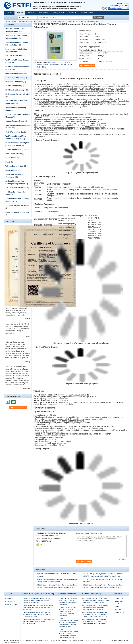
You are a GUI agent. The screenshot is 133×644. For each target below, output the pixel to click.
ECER (17, 642)
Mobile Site (120, 613)
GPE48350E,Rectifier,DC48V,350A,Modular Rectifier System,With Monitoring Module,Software (38, 621)
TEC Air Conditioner (13, 86)
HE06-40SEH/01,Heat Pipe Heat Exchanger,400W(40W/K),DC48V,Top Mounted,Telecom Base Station (97, 621)
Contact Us (73, 13)
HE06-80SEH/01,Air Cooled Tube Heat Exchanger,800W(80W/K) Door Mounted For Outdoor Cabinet (96, 600)
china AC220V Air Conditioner (26, 640)
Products (20, 13)
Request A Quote (117, 6)
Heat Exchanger (12, 170)
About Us (31, 13)
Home (10, 13)
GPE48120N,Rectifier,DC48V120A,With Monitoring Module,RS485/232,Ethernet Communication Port (37, 614)
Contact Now (88, 66)
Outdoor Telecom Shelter (15, 121)
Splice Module (11, 158)
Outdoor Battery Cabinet (15, 74)
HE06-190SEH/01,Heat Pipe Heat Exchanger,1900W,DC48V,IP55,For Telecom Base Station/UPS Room (96, 614)
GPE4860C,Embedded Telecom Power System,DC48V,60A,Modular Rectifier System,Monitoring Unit (37, 600)
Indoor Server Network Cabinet (17, 212)
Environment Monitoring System (18, 94)
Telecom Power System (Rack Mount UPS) (38, 594)
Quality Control (58, 13)
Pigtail (8, 162)
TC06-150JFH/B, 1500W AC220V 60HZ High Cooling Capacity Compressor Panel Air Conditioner (67, 611)
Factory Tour (44, 13)
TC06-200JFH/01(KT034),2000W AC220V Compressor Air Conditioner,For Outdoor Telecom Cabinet (68, 622)
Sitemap (118, 610)
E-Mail (117, 606)
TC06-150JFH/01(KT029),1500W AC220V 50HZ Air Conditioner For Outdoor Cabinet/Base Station (68, 633)
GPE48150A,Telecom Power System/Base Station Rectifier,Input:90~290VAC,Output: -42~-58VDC (38, 607)
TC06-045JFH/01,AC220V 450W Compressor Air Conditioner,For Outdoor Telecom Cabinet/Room (55, 65)
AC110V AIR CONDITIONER (16, 188)
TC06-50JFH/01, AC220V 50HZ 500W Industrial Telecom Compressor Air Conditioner (68, 601)
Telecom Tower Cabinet (14, 56)
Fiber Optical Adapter (14, 154)
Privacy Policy (9, 640)
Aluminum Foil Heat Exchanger (17, 206)
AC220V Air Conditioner (25, 21)
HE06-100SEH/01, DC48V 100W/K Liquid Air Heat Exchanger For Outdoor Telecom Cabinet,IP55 (96, 607)
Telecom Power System (14, 166)
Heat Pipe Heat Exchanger (15, 90)
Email (127, 6)
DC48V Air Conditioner (14, 82)
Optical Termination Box (15, 132)
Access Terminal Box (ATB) (16, 150)
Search (99, 17)
